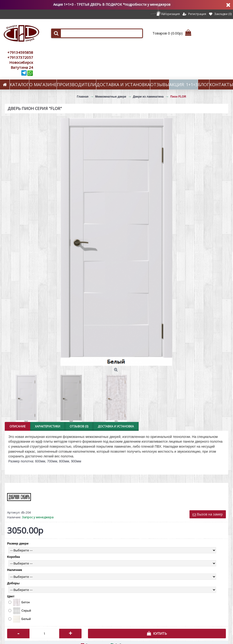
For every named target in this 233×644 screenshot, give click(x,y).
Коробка (14, 557)
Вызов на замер (208, 514)
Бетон (19, 602)
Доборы (13, 583)
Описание (17, 426)
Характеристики (48, 426)
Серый (20, 611)
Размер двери (18, 543)
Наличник (15, 570)
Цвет (11, 596)
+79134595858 (20, 52)
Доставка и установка (116, 426)
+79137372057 (20, 57)
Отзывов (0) (79, 426)
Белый (20, 619)
